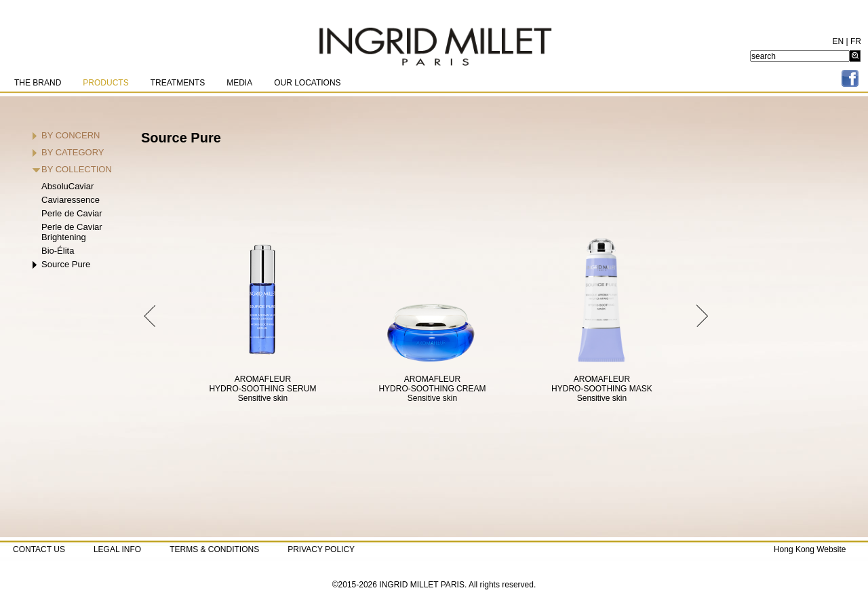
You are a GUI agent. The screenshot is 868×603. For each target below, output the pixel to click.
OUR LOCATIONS (307, 83)
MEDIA (239, 83)
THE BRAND (38, 83)
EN (839, 41)
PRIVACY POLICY (321, 549)
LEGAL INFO (117, 549)
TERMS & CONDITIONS (214, 549)
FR (856, 41)
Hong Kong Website (810, 549)
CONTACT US (39, 549)
